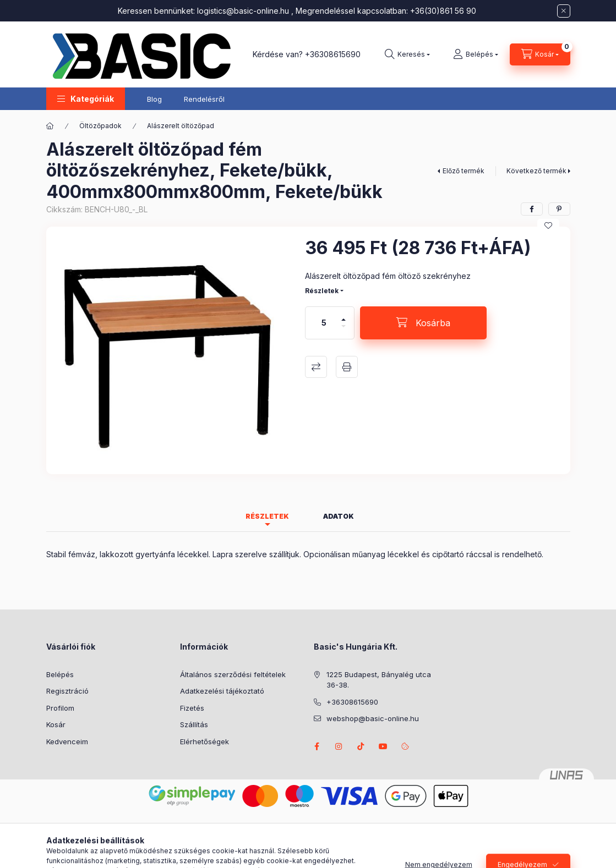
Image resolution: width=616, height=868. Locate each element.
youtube (383, 746)
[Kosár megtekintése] (540, 54)
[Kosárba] (423, 323)
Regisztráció (67, 691)
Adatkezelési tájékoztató (222, 691)
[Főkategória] (50, 126)
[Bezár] (564, 11)
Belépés (60, 674)
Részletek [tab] (267, 516)
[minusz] (344, 331)
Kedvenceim (67, 741)
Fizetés (192, 708)
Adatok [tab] (339, 516)
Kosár (56, 724)
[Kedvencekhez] (548, 226)
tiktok (361, 746)
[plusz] (344, 315)
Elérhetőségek (205, 741)
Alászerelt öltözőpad (181, 126)
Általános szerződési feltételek (233, 674)
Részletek (322, 291)
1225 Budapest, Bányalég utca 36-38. (379, 680)
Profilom (60, 708)
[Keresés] (407, 54)
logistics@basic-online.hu (243, 11)
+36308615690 (333, 54)
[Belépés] (476, 54)
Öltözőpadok (100, 126)
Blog (154, 99)
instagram (339, 746)
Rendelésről (204, 99)
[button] (86, 99)
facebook (317, 746)
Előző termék (464, 171)
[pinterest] (559, 209)
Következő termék (536, 171)
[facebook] (532, 209)
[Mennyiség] (324, 323)
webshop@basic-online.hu (373, 718)
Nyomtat (347, 367)
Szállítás (194, 724)
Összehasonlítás (316, 367)
